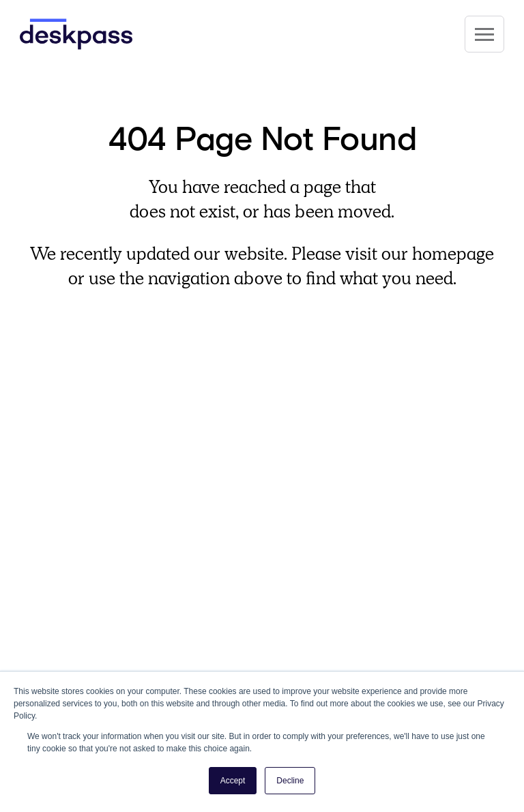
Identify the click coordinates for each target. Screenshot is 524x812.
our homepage (438, 254)
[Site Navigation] (484, 34)
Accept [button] (233, 781)
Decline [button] (290, 781)
